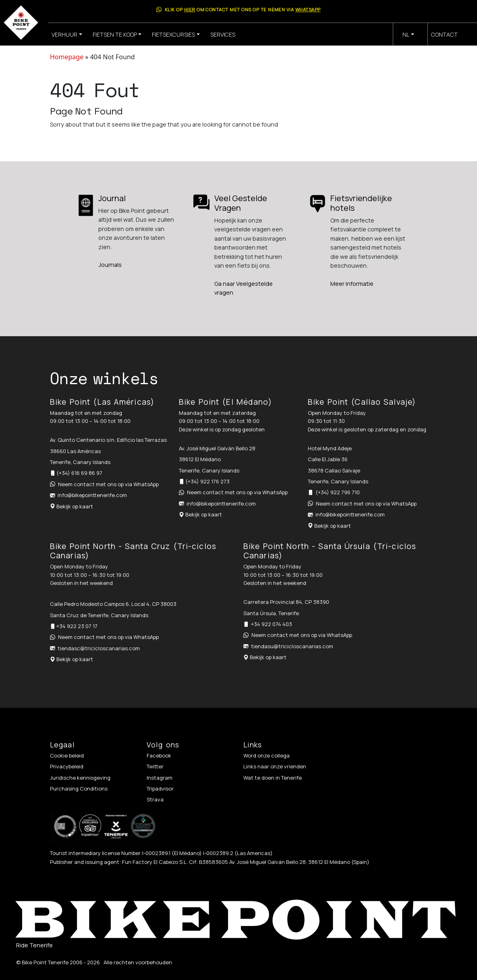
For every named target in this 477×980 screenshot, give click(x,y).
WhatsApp (308, 9)
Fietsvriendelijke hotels (361, 203)
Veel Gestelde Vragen (241, 203)
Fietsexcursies (173, 34)
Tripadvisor (160, 789)
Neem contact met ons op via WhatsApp (108, 484)
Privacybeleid (67, 766)
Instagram (160, 778)
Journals (110, 265)
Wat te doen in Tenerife (273, 778)
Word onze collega (266, 755)
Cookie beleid (67, 755)
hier (190, 9)
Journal (112, 198)
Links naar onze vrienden (275, 766)
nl (406, 34)
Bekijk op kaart (75, 506)
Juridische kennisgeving (80, 778)
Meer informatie (352, 284)
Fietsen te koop (115, 34)
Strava (155, 799)
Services (223, 34)
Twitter (155, 766)
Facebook (159, 755)
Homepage (67, 57)
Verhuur (64, 34)
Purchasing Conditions (79, 789)
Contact (444, 34)
